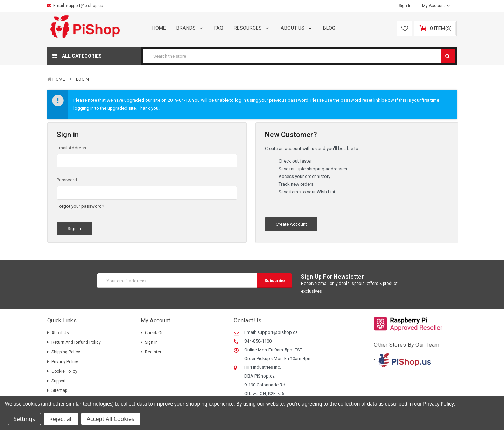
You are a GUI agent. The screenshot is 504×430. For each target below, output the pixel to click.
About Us (297, 28)
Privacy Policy (65, 362)
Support (59, 381)
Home (159, 28)
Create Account (291, 224)
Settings (24, 419)
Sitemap (59, 390)
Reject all (61, 419)
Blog (329, 28)
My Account (436, 6)
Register (153, 352)
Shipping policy (66, 352)
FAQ (219, 28)
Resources (252, 28)
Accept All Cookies (111, 419)
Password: (67, 180)
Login (82, 79)
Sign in (405, 6)
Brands (190, 28)
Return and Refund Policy (76, 342)
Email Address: (72, 148)
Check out (155, 333)
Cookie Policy (64, 371)
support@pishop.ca (85, 6)
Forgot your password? (80, 206)
